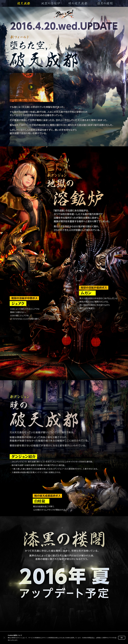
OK (122, 638)
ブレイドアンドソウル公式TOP (65, 13)
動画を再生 (31, 87)
